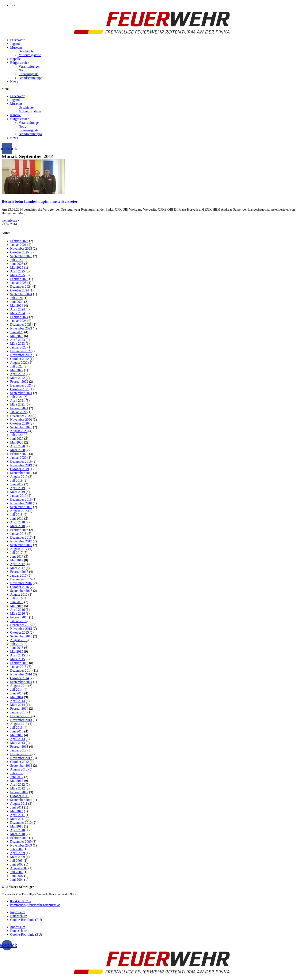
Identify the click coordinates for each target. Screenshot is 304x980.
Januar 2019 (18, 496)
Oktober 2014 (19, 678)
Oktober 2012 (19, 762)
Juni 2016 (17, 602)
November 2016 (21, 583)
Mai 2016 (17, 606)
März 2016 (18, 613)
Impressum (18, 912)
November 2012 (21, 758)
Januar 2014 (18, 712)
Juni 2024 (17, 302)
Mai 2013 (17, 735)
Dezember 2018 (21, 499)
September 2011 (21, 800)
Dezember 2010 (21, 823)
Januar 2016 (18, 621)
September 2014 (21, 682)
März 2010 (18, 834)
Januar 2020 (18, 458)
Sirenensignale (28, 74)
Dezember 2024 (21, 287)
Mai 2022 (17, 370)
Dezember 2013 (21, 716)
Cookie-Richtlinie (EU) (26, 920)
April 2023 (18, 340)
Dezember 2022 (21, 351)
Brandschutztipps (30, 78)
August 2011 (19, 804)
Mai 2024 (17, 306)
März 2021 (18, 404)
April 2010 (18, 830)
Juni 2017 (17, 556)
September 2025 (21, 256)
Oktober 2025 (19, 252)
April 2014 (18, 701)
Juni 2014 (17, 693)
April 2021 (18, 401)
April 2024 (18, 309)
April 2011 (17, 815)
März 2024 (18, 313)
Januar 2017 (18, 575)
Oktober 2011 (19, 796)
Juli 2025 (16, 260)
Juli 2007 (16, 872)
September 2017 (21, 545)
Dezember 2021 (21, 385)
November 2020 (21, 420)
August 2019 (19, 477)
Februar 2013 (19, 747)
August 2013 (19, 724)
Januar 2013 (18, 750)
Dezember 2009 (21, 842)
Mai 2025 (17, 267)
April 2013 (18, 739)
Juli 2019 (16, 480)
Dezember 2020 (21, 416)
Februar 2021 (19, 408)
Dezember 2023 (21, 325)
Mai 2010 (17, 826)
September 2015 (21, 636)
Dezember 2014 (21, 670)
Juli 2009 (16, 849)
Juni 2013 (17, 731)
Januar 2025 (18, 283)
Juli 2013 (16, 728)
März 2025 (18, 275)
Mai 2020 (17, 442)
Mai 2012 (17, 781)
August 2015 (19, 640)
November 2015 (21, 629)
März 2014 (18, 705)
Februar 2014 (19, 708)
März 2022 (18, 378)
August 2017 (19, 549)
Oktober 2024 (19, 290)
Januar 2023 (18, 347)
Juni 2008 (17, 864)
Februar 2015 (19, 663)
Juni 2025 (17, 264)
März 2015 (18, 659)
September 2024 (21, 294)
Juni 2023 (17, 332)
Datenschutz (18, 916)
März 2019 (18, 492)
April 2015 (18, 655)
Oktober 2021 (19, 389)
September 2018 (21, 507)
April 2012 (18, 785)
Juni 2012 (17, 777)
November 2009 (21, 845)
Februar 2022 (19, 382)
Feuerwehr (17, 40)
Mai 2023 (17, 336)
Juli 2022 (16, 366)
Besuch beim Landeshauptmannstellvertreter (40, 201)
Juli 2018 (16, 515)
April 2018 (18, 522)
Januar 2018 (18, 534)
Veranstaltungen (29, 66)
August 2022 (19, 363)
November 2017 (21, 541)
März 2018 (18, 526)
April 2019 (18, 488)
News (14, 82)
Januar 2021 (18, 412)
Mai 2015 (17, 651)
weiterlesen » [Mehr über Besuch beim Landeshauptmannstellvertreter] (11, 220)
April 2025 (18, 271)
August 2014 (19, 686)
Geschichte (26, 51)
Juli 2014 (16, 689)
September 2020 (21, 427)
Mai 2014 (17, 697)
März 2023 (18, 344)
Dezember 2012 (21, 754)
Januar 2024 (18, 321)
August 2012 (19, 769)
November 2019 (21, 465)
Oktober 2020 (19, 423)
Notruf (23, 70)
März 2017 (18, 568)
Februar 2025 (19, 279)
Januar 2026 (18, 245)
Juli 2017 (16, 553)
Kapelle (15, 59)
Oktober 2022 (19, 359)
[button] (152, 89)
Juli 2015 (16, 644)
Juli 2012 (16, 773)
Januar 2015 (18, 667)
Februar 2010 (19, 838)
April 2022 (18, 374)
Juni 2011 (17, 807)
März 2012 (18, 788)
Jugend (15, 44)
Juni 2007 (17, 876)
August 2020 (19, 431)
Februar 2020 (19, 454)
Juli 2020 (16, 435)
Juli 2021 (16, 397)
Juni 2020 (17, 439)
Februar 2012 (19, 792)
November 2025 (21, 248)
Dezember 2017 (21, 537)
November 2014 (21, 674)
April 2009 (18, 853)
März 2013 (18, 743)
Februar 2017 (19, 572)
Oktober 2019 (19, 469)
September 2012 (21, 766)
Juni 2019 (17, 484)
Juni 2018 (17, 518)
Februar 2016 (19, 617)
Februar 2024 (19, 317)
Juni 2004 (17, 880)
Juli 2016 (16, 598)
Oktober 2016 (19, 587)
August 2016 (19, 594)
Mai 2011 (17, 811)
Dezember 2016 (21, 579)
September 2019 (21, 473)
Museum (16, 47)
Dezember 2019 (21, 461)
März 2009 (18, 857)
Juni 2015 (17, 648)
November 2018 (21, 503)
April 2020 (18, 446)
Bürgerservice (20, 63)
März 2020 (18, 450)
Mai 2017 (17, 560)
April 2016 (18, 610)
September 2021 (21, 393)
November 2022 (21, 355)
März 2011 (17, 819)
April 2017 (18, 564)
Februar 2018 (19, 530)
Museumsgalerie (30, 55)
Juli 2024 (16, 298)
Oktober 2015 (19, 632)
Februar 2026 (19, 241)
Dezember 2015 (21, 625)
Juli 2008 (16, 861)
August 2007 (19, 868)
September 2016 (21, 591)
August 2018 (19, 511)
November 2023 (21, 328)
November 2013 (21, 720)
